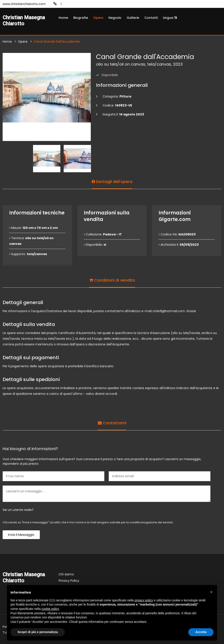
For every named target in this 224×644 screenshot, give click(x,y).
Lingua (170, 18)
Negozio (115, 18)
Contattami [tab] (112, 423)
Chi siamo (66, 574)
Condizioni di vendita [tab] (112, 280)
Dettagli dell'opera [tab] (112, 182)
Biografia (81, 18)
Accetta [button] (201, 632)
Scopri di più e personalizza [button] (38, 632)
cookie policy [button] (50, 609)
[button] (211, 592)
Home (63, 18)
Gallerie (133, 18)
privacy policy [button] (144, 600)
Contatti (151, 18)
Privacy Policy (69, 581)
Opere (98, 18)
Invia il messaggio (21, 535)
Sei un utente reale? (18, 510)
